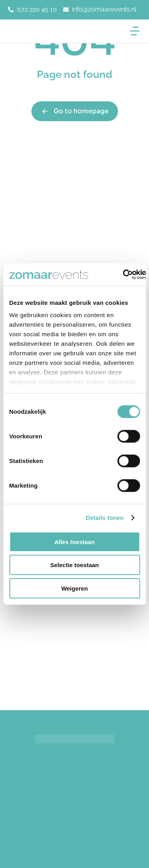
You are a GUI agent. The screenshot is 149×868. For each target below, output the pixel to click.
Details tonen (105, 518)
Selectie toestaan (74, 565)
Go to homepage (75, 111)
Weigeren (74, 588)
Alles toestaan (75, 542)
